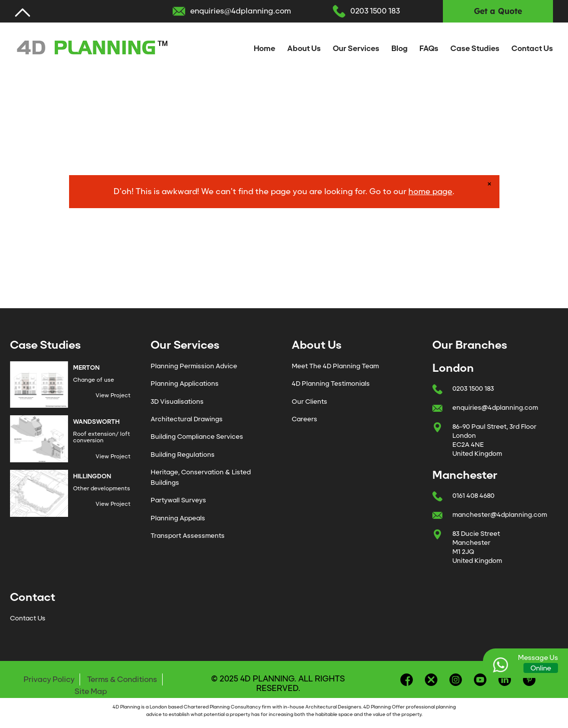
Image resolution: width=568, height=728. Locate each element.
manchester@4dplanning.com (500, 515)
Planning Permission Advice (194, 366)
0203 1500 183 (375, 11)
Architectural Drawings (187, 419)
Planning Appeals (178, 518)
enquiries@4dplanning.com (240, 11)
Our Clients (310, 402)
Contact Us (532, 49)
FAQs (429, 49)
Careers (305, 419)
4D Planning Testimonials (331, 384)
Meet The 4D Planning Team (335, 366)
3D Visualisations (177, 402)
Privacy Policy (49, 679)
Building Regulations (183, 455)
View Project (113, 395)
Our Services (356, 49)
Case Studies (475, 49)
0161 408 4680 (473, 496)
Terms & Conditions (122, 679)
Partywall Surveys (178, 500)
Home (264, 49)
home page (430, 191)
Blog (399, 49)
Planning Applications (185, 384)
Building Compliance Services (197, 437)
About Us (304, 49)
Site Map (91, 691)
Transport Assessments (188, 536)
